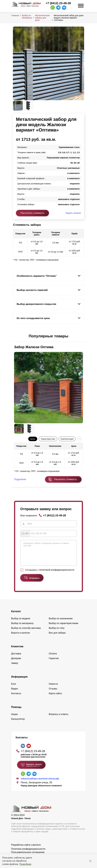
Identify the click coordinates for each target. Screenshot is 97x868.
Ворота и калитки (20, 637)
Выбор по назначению (61, 623)
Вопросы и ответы (59, 719)
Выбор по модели (21, 623)
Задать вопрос (73, 213)
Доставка (16, 658)
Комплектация (67, 439)
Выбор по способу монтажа (26, 632)
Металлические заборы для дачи (42, 18)
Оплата (53, 658)
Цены (33, 439)
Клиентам (17, 651)
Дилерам (16, 663)
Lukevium (36, 849)
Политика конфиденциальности (28, 853)
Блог (14, 688)
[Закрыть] (90, 861)
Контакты (16, 698)
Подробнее (25, 864)
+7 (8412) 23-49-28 (58, 3)
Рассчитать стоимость (32, 213)
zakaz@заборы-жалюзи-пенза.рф (40, 783)
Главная (15, 15)
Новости (53, 688)
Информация (19, 681)
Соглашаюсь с (50, 574)
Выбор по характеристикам (63, 628)
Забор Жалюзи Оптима (34, 347)
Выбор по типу (57, 632)
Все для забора (57, 637)
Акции (14, 719)
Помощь (16, 711)
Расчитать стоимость (66, 479)
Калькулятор (18, 723)
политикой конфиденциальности (57, 574)
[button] (15, 336)
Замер (15, 667)
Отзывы (53, 693)
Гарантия (54, 663)
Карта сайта (55, 698)
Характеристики (48, 439)
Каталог (16, 616)
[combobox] (25, 534)
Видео (15, 693)
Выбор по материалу (27, 17)
